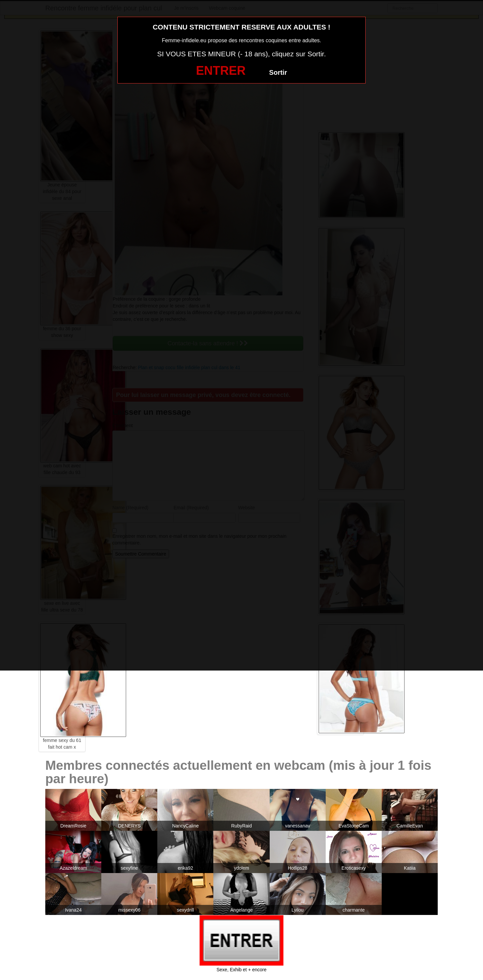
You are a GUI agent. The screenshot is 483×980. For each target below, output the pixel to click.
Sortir (278, 72)
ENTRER (221, 71)
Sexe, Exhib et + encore (241, 970)
